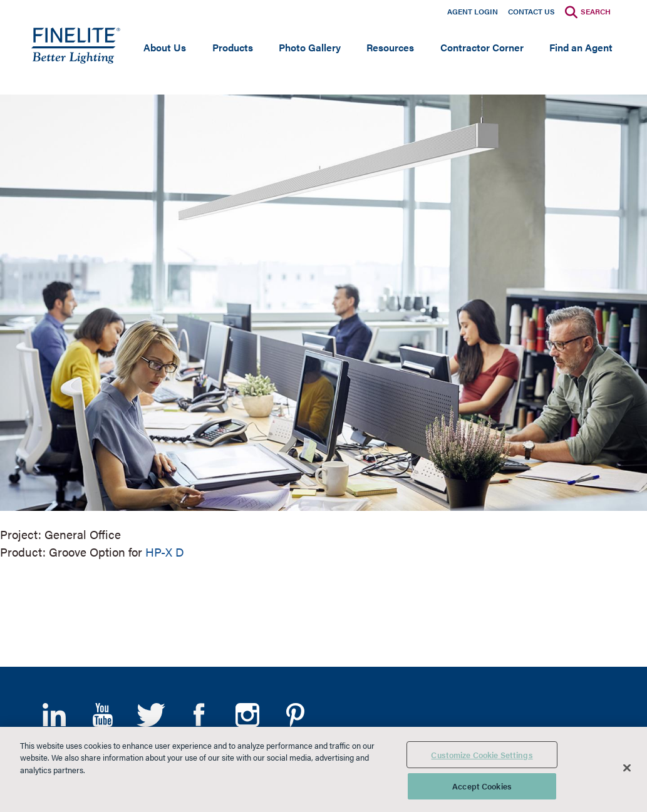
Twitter (151, 715)
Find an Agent (581, 47)
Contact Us (531, 11)
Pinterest (295, 715)
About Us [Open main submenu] (165, 47)
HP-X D (165, 552)
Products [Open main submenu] (233, 47)
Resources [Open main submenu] (390, 47)
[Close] (627, 768)
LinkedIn (54, 715)
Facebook (199, 715)
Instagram (247, 715)
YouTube (102, 715)
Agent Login (473, 11)
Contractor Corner (482, 47)
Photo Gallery (310, 47)
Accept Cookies (482, 786)
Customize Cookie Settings (482, 755)
